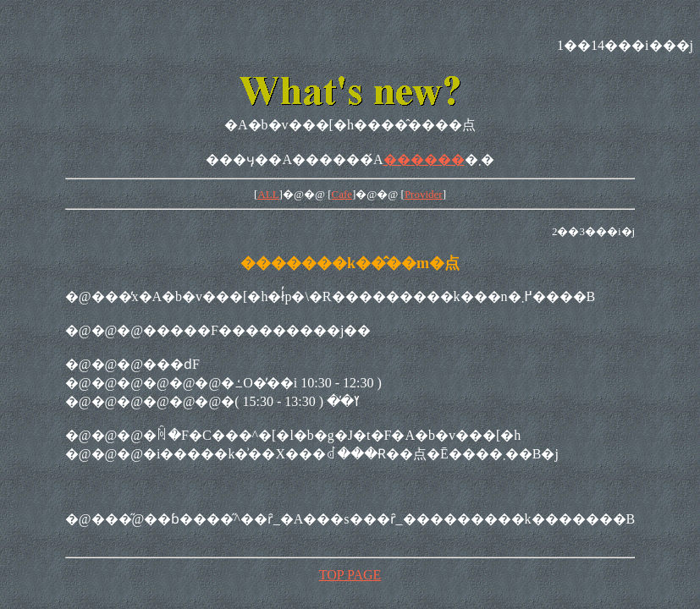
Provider (424, 194)
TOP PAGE (350, 575)
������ (424, 159)
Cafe (342, 194)
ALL (268, 194)
